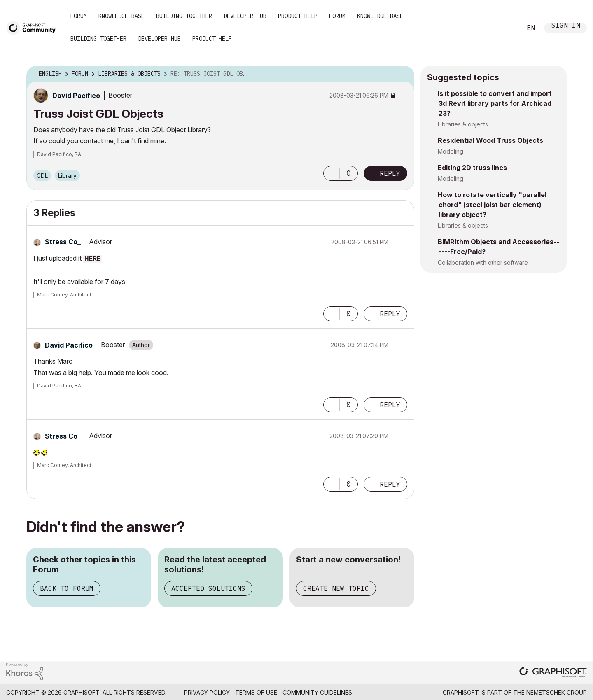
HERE (93, 259)
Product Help (298, 16)
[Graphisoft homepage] (553, 673)
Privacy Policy (207, 692)
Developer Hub (245, 16)
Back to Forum (67, 588)
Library (67, 176)
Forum (79, 16)
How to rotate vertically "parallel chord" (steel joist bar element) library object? (492, 205)
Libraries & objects (463, 124)
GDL (42, 176)
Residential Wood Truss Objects (490, 140)
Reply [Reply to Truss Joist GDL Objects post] (390, 173)
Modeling (451, 151)
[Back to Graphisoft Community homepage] (34, 27)
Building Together (184, 16)
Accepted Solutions (208, 588)
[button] (332, 173)
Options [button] (403, 74)
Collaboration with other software (483, 262)
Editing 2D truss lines (472, 168)
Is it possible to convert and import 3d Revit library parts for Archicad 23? (495, 103)
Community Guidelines (317, 692)
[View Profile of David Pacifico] (76, 96)
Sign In (566, 26)
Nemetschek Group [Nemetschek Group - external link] (557, 692)
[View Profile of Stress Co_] (63, 242)
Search (506, 28)
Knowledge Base (121, 16)
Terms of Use (256, 692)
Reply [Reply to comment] (390, 314)
